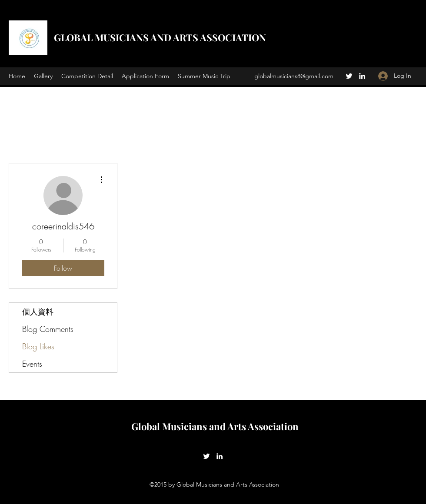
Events (32, 364)
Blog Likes (38, 346)
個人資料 (38, 312)
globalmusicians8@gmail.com (294, 76)
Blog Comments (48, 329)
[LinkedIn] (362, 76)
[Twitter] (349, 76)
